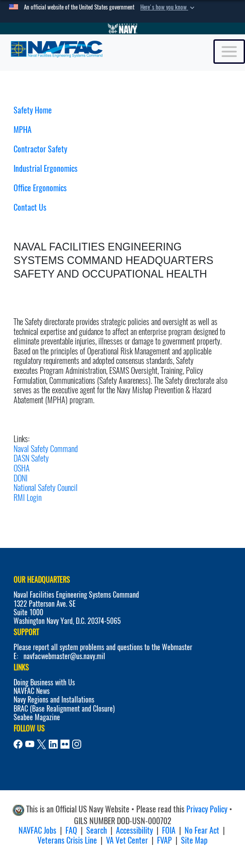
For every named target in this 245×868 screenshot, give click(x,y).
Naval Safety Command (46, 449)
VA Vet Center (127, 840)
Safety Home (33, 110)
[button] (168, 7)
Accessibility (134, 830)
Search (97, 830)
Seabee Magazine (37, 717)
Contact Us (30, 207)
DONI (21, 478)
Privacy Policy (207, 809)
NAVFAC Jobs (37, 830)
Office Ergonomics (40, 188)
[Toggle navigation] (229, 52)
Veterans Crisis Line (67, 840)
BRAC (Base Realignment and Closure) (64, 709)
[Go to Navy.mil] (123, 28)
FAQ (71, 830)
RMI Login (28, 498)
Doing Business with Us (44, 682)
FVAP (164, 840)
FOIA (169, 830)
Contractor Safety (40, 149)
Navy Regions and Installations (54, 700)
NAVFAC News (32, 691)
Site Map (194, 840)
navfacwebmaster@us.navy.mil (64, 656)
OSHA (22, 468)
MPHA (23, 130)
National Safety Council (46, 488)
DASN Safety (31, 458)
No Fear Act (202, 830)
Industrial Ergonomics (46, 168)
